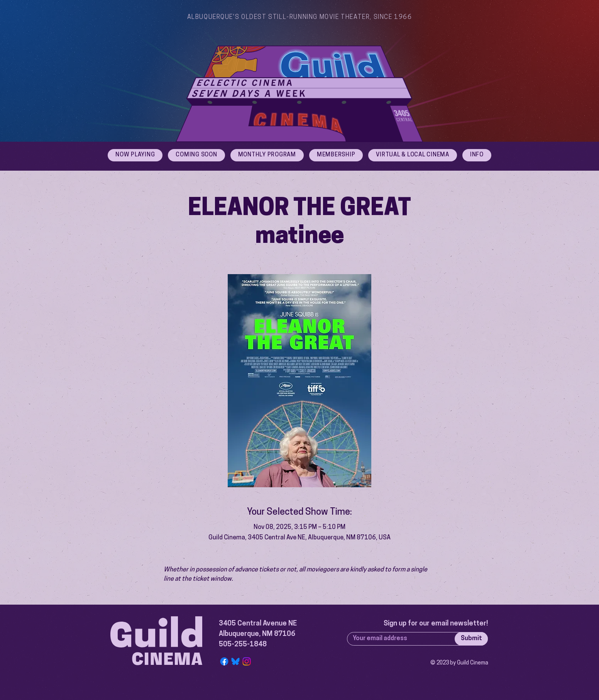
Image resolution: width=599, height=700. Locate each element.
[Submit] (471, 639)
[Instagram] (247, 661)
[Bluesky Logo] (235, 661)
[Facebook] (224, 661)
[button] (477, 155)
